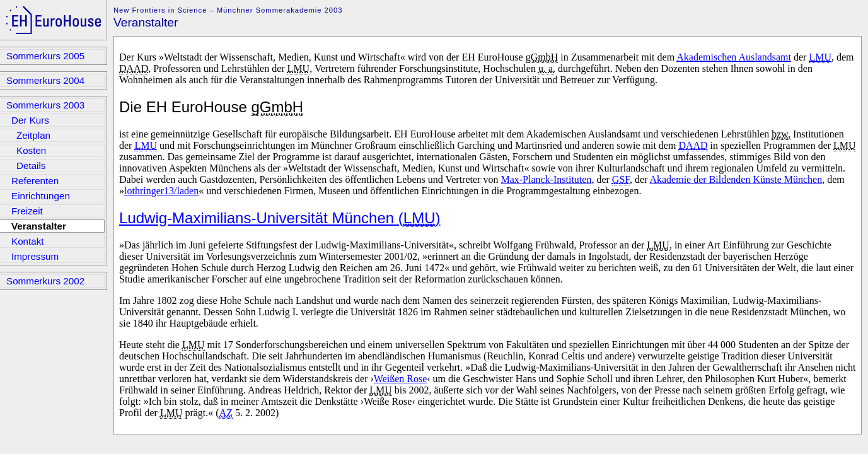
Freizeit (27, 211)
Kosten (31, 150)
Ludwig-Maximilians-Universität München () (280, 218)
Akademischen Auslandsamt (734, 57)
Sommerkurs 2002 (45, 281)
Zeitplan (33, 135)
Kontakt (28, 241)
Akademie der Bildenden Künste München (736, 179)
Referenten (35, 181)
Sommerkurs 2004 (45, 80)
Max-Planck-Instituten (546, 179)
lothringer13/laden (161, 191)
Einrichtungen (41, 196)
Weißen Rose (400, 379)
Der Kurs (30, 120)
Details (31, 166)
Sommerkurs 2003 (45, 105)
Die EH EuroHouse (211, 107)
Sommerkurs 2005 (45, 56)
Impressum (35, 256)
